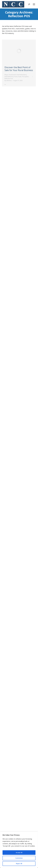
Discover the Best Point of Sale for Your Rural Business (19, 69)
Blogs (6, 75)
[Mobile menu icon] (34, 4)
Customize (19, 858)
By (8, 80)
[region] (19, 850)
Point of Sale (18, 77)
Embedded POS (9, 77)
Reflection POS (9, 79)
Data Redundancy (22, 75)
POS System (25, 77)
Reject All (19, 864)
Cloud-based (12, 75)
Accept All (19, 852)
